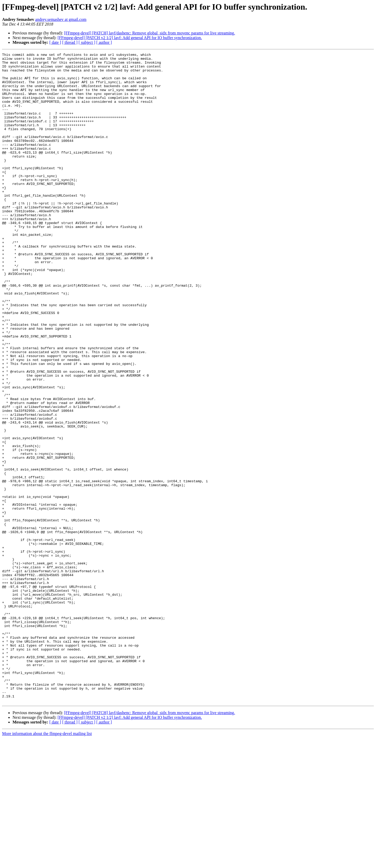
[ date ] (55, 42)
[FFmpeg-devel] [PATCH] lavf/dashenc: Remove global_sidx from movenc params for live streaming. (149, 33)
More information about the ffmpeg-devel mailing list (47, 863)
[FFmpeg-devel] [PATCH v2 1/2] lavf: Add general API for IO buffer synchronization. (130, 38)
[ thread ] (70, 42)
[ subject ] (87, 42)
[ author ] (104, 42)
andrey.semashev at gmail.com (61, 19)
